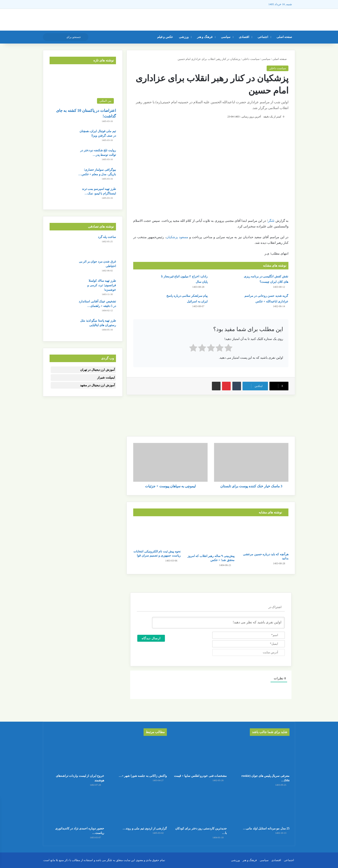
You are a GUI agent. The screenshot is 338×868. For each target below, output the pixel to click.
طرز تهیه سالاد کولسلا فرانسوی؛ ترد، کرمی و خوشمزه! (102, 285)
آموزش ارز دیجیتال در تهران (98, 370)
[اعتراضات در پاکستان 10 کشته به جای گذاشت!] (83, 87)
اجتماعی (263, 37)
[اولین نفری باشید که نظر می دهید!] (218, 623)
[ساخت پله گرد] (61, 246)
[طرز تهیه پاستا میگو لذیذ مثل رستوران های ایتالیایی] (61, 326)
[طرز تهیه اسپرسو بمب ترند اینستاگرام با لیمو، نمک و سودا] (61, 195)
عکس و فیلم (165, 37)
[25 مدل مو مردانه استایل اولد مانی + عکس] (262, 808)
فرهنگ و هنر (205, 37)
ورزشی (184, 37)
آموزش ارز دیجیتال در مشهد (97, 385)
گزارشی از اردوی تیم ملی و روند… (145, 828)
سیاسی (226, 37)
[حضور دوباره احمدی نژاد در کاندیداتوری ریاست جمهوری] (76, 808)
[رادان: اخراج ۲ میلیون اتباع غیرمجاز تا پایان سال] (145, 282)
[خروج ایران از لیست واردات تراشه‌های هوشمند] (76, 756)
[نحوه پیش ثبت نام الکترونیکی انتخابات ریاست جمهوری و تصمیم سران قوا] (157, 534)
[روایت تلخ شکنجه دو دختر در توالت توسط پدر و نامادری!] (61, 156)
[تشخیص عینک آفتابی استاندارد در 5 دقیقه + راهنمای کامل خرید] (61, 307)
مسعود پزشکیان (177, 237)
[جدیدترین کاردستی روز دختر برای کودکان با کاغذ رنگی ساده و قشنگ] (199, 808)
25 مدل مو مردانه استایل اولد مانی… (266, 828)
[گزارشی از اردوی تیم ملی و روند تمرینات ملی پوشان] (139, 808)
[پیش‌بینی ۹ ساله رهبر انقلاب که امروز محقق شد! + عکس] (211, 536)
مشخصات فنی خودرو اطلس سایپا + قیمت (200, 776)
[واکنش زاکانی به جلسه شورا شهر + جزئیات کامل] (139, 756)
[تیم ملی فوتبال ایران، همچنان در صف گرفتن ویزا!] (61, 137)
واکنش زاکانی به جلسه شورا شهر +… (143, 776)
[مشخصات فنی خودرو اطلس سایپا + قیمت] (199, 756)
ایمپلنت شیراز (106, 378)
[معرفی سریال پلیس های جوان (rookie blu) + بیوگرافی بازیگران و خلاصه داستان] (262, 756)
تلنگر (271, 221)
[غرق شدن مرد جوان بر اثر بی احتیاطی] (61, 267)
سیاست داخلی (251, 59)
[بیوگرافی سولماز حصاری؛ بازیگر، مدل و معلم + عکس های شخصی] (61, 176)
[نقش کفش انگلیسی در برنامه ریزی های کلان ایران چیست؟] (226, 282)
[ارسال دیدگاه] (151, 638)
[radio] (228, 349)
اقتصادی (244, 37)
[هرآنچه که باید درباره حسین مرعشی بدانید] (265, 535)
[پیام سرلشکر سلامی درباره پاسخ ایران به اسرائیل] (145, 301)
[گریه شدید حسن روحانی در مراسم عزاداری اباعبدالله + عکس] (226, 301)
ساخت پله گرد (107, 237)
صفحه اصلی (284, 37)
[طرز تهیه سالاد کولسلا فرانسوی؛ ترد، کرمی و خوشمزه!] (61, 287)
